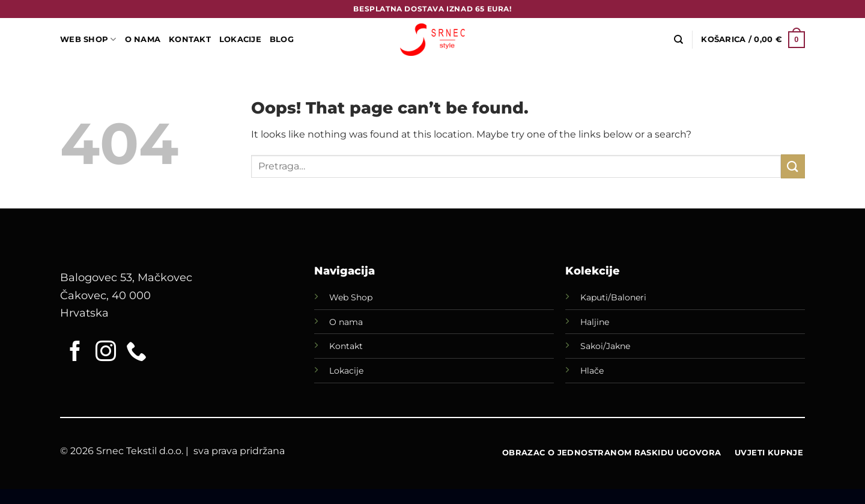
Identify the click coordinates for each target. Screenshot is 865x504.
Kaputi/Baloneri (613, 297)
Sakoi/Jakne (605, 346)
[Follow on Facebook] (75, 353)
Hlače (592, 371)
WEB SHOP (88, 39)
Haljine (595, 322)
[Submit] (793, 166)
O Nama (143, 39)
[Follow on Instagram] (106, 353)
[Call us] (136, 353)
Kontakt (190, 39)
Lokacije (346, 371)
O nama (346, 322)
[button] (753, 40)
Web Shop (351, 297)
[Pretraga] (678, 40)
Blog (282, 39)
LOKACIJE (240, 39)
